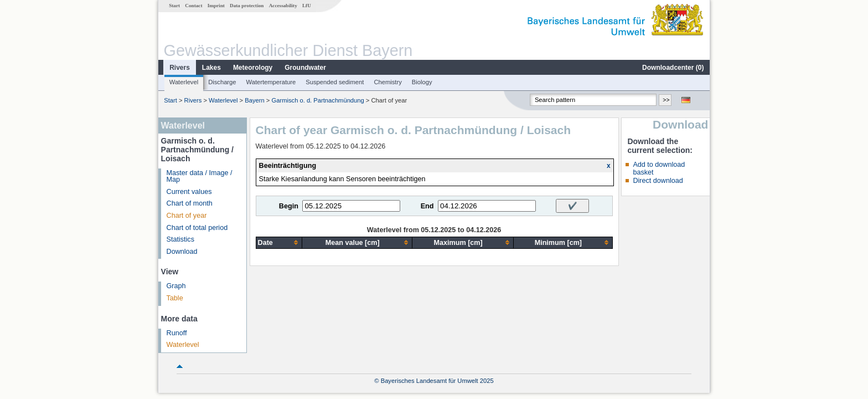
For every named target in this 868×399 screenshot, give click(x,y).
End (427, 206)
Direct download (658, 181)
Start (174, 6)
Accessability (283, 6)
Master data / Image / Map (200, 177)
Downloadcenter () (673, 68)
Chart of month (190, 203)
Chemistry (387, 82)
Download (182, 252)
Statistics (180, 239)
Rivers (180, 68)
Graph (176, 286)
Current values (189, 192)
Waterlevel (184, 82)
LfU (307, 6)
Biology (422, 82)
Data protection (247, 6)
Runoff (177, 333)
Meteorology (253, 68)
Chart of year (187, 216)
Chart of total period (197, 228)
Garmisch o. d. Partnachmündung (317, 100)
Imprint (216, 6)
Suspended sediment (335, 82)
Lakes (211, 68)
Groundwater (305, 68)
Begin (289, 206)
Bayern (254, 100)
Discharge (222, 82)
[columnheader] (279, 242)
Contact (193, 6)
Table (175, 298)
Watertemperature (271, 82)
